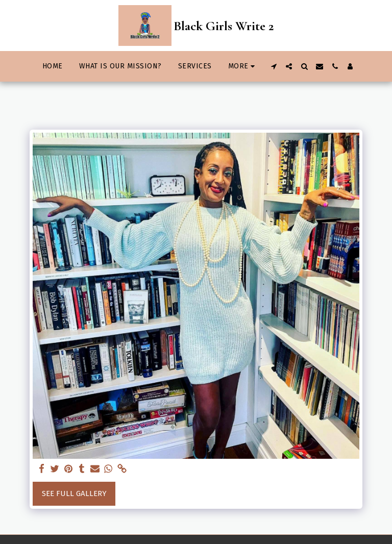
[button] (274, 66)
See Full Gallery (74, 493)
